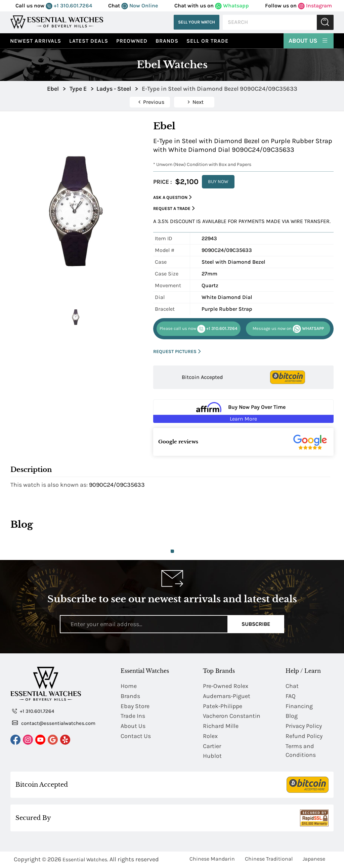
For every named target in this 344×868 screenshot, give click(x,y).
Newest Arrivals (36, 41)
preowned (132, 41)
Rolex (210, 736)
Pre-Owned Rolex (226, 686)
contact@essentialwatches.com (54, 723)
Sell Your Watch (197, 22)
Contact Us (136, 736)
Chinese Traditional (269, 859)
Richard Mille (221, 726)
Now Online (140, 6)
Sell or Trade (207, 41)
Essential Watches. (85, 860)
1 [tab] (172, 551)
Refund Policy (304, 736)
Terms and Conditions (301, 751)
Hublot (212, 756)
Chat (292, 686)
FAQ (291, 696)
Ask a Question (173, 197)
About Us (309, 40)
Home (129, 686)
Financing (299, 706)
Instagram (315, 6)
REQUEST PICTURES (177, 352)
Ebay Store (135, 706)
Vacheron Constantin (232, 716)
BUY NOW (218, 182)
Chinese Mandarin (212, 859)
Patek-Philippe (223, 706)
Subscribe (256, 624)
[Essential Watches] (57, 22)
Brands (167, 41)
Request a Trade (174, 208)
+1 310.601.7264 (69, 6)
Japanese (314, 859)
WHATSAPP (288, 329)
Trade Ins (133, 716)
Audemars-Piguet (227, 696)
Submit (325, 22)
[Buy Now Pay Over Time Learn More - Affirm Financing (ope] (243, 411)
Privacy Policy (304, 726)
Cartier (212, 746)
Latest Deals (89, 41)
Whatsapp (232, 6)
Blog (292, 716)
